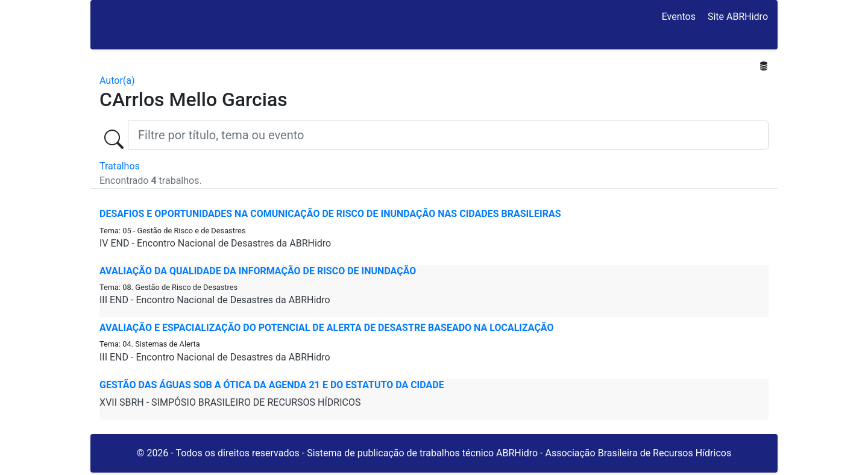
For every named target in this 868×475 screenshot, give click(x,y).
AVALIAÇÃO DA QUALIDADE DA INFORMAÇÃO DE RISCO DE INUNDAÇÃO (258, 271)
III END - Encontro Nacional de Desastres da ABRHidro (215, 300)
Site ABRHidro (738, 17)
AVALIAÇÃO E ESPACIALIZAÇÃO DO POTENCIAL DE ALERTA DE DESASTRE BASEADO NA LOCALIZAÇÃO (327, 328)
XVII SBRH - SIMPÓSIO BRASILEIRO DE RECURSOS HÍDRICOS (230, 402)
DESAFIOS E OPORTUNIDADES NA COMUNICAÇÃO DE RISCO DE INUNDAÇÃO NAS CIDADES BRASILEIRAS (330, 214)
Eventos (679, 17)
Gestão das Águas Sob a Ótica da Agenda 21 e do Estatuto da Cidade (272, 385)
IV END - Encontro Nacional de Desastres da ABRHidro (215, 243)
